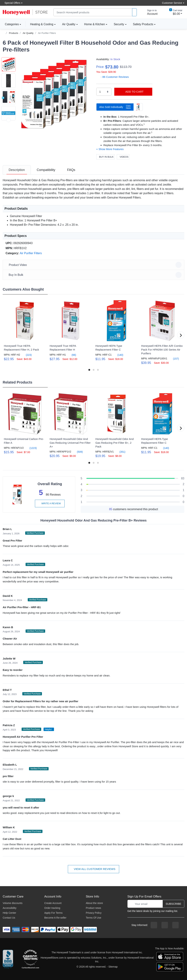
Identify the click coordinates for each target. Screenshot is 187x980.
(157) (174, 359)
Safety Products (143, 24)
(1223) (31, 448)
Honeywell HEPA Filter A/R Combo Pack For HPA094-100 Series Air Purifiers (162, 350)
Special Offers (12, 3)
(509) (78, 452)
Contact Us (9, 918)
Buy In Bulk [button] (94, 275)
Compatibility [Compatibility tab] (46, 170)
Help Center (9, 913)
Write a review (50, 503)
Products (14, 33)
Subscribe (173, 904)
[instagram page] (165, 925)
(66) (72, 355)
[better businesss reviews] (8, 960)
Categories (11, 24)
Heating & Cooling (42, 24)
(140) (118, 355)
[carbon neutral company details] (30, 960)
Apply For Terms (53, 913)
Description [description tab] (17, 170)
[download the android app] (170, 967)
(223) (27, 355)
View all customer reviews (93, 869)
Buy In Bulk (105, 157)
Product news (93, 908)
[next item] (8, 120)
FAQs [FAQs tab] (71, 170)
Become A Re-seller (55, 918)
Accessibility (10, 908)
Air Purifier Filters (47, 33)
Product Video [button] (94, 265)
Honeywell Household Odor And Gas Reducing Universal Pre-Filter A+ (70, 443)
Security (119, 24)
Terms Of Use (94, 918)
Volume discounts (13, 903)
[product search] (134, 12)
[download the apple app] (170, 956)
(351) (120, 452)
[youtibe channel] (175, 925)
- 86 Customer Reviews (113, 77)
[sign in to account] (150, 12)
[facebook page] (154, 925)
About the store (94, 903)
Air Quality (69, 24)
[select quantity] (104, 92)
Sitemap (113, 967)
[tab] (17, 170)
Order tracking (52, 908)
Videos (123, 157)
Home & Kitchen (95, 24)
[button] (54, 94)
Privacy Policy (94, 913)
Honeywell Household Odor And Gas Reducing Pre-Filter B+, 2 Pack (115, 443)
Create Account (53, 903)
